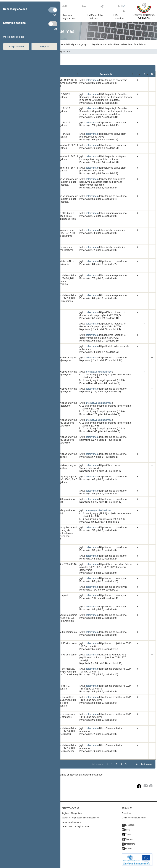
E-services (126, 813)
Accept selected (16, 46)
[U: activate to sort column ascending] (137, 74)
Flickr (128, 830)
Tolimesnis (147, 764)
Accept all (44, 46)
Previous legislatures (69, 17)
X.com (128, 834)
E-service (119, 17)
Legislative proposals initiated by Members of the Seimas (119, 44)
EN (124, 6)
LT (120, 6)
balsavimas (92, 80)
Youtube (129, 839)
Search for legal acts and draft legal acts (80, 818)
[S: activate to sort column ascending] (152, 74)
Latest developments (71, 822)
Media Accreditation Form (134, 818)
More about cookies (14, 37)
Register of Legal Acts (72, 813)
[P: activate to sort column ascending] (145, 74)
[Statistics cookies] (53, 24)
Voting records (63, 52)
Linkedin (129, 849)
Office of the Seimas (96, 17)
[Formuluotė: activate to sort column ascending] (106, 74)
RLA (84, 6)
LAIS (64, 6)
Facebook (130, 825)
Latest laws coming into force (75, 826)
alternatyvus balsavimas (99, 372)
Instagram (130, 844)
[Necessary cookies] (53, 10)
